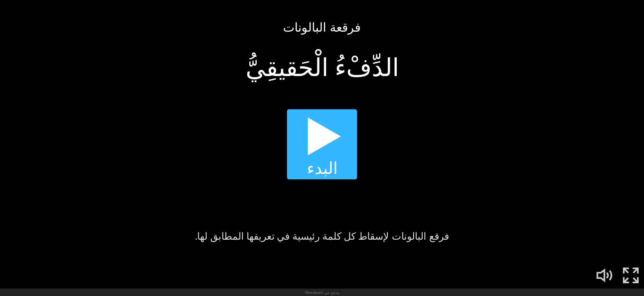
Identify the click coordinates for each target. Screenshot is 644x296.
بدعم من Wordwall (322, 292)
